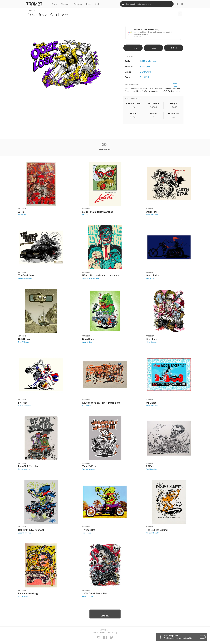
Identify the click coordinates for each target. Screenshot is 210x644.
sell (174, 48)
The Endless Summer (157, 530)
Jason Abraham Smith (91, 278)
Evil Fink (23, 403)
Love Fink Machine (28, 466)
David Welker (152, 469)
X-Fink (22, 212)
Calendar (78, 4)
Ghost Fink (88, 339)
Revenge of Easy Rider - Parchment (101, 403)
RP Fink (150, 466)
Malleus (85, 215)
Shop (54, 4)
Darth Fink (152, 212)
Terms (108, 633)
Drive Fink (151, 339)
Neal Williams (24, 342)
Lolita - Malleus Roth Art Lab (98, 212)
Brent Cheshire (89, 469)
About (95, 633)
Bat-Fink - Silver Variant (31, 530)
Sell (97, 4)
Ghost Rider (152, 275)
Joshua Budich (152, 215)
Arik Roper (150, 278)
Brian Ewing (87, 342)
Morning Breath (153, 533)
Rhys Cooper (151, 342)
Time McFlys (89, 466)
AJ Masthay (87, 406)
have (133, 48)
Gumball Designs (25, 278)
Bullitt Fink (24, 339)
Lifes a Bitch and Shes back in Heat (101, 275)
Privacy (114, 633)
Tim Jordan (87, 533)
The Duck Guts (26, 275)
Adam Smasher (24, 406)
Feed (89, 4)
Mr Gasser (152, 403)
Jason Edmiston (25, 533)
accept (202, 637)
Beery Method (24, 469)
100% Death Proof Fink (95, 593)
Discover (65, 4)
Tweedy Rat (89, 530)
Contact (102, 633)
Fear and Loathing (28, 593)
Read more (175, 85)
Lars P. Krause (24, 596)
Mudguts (22, 215)
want (153, 48)
